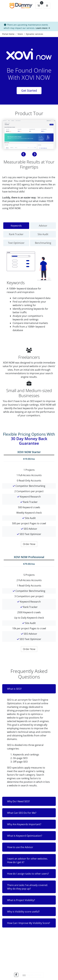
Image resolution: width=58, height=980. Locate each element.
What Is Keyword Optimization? (25, 836)
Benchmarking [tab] (43, 243)
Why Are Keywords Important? (24, 824)
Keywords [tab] (16, 226)
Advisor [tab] (43, 226)
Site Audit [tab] (43, 234)
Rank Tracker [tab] (16, 234)
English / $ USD (32, 975)
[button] (23, 154)
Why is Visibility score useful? (23, 912)
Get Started (29, 91)
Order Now (29, 544)
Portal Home (8, 34)
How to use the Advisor (20, 847)
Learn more (43, 28)
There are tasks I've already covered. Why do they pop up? (28, 887)
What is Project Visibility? (21, 900)
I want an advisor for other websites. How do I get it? (28, 860)
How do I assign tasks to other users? (28, 874)
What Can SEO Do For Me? (22, 813)
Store (20, 34)
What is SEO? (14, 689)
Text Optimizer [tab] (16, 243)
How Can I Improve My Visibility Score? (29, 923)
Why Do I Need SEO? (18, 801)
